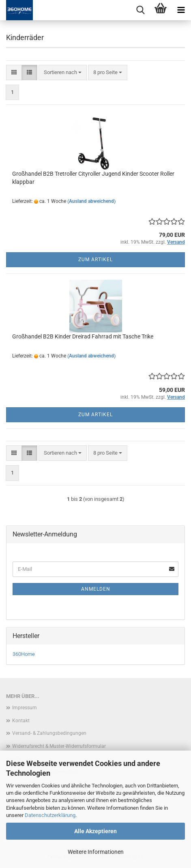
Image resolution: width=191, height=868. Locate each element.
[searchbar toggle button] (140, 10)
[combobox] (63, 73)
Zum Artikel (95, 260)
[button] (14, 73)
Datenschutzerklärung (50, 815)
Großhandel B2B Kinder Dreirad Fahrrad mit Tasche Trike (83, 336)
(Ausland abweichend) (91, 201)
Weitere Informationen (96, 852)
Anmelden (96, 589)
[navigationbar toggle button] (181, 10)
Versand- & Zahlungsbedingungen (49, 733)
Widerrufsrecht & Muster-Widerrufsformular (59, 746)
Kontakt (21, 721)
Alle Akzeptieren (95, 831)
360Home (24, 654)
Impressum (25, 708)
